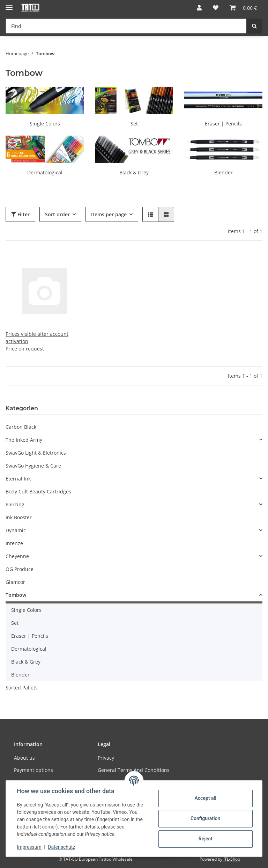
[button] (199, 8)
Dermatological (45, 172)
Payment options (33, 770)
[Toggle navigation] (9, 4)
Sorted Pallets (22, 688)
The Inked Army (24, 440)
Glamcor (15, 582)
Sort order (57, 214)
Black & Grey (134, 172)
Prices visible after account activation (37, 338)
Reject (205, 839)
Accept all (205, 798)
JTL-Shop (232, 859)
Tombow (16, 595)
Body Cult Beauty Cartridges (38, 491)
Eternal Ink (18, 479)
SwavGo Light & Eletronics (36, 453)
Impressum (29, 847)
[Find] (126, 26)
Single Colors (45, 124)
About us (24, 758)
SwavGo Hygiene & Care (33, 466)
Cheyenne (17, 556)
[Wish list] (216, 8)
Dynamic (16, 530)
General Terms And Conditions (134, 770)
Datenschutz (62, 847)
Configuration (205, 818)
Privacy (106, 758)
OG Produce (20, 569)
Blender (224, 172)
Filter (20, 214)
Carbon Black (21, 427)
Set (134, 124)
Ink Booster (19, 517)
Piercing (15, 504)
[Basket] (243, 8)
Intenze (14, 543)
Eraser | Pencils (223, 124)
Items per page (109, 214)
